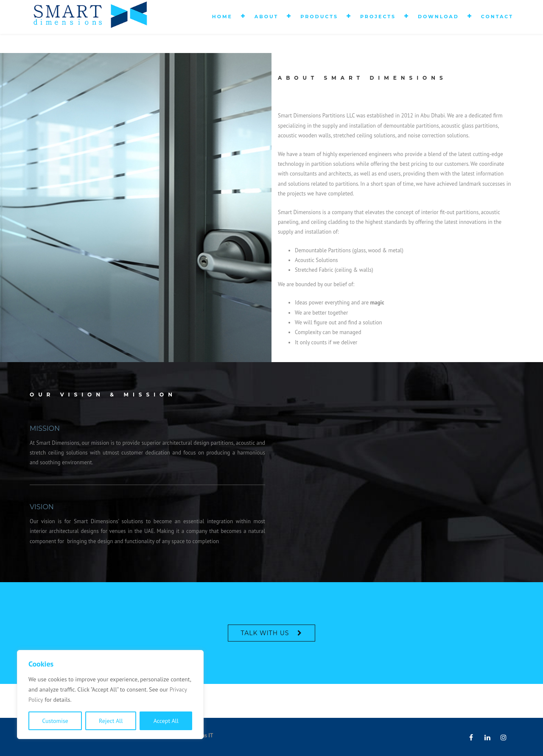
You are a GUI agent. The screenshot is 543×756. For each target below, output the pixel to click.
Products (319, 17)
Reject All (111, 721)
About (266, 17)
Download (438, 17)
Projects (378, 17)
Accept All (166, 721)
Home (222, 17)
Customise (55, 721)
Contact (497, 17)
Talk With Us (265, 633)
